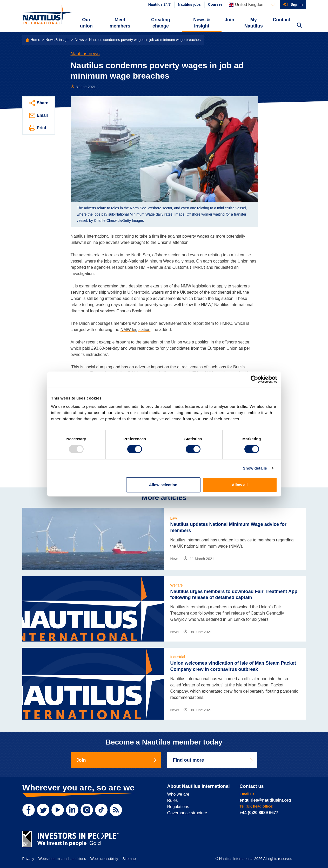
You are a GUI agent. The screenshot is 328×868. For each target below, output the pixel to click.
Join (229, 20)
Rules (173, 800)
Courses (215, 4)
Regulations (178, 807)
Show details (255, 468)
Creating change (161, 23)
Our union (86, 23)
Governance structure (187, 813)
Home (35, 40)
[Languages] (252, 5)
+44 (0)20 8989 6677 (259, 813)
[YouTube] (58, 810)
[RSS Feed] (116, 810)
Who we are (178, 794)
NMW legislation (136, 330)
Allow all (240, 485)
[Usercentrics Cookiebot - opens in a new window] (254, 379)
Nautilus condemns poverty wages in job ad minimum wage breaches (145, 40)
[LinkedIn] (72, 810)
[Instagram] (87, 810)
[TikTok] (101, 810)
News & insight (202, 23)
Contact (282, 20)
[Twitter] (43, 810)
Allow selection (163, 485)
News (79, 40)
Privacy (28, 859)
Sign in (297, 4)
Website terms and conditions (62, 859)
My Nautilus (254, 23)
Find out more (213, 760)
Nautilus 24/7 (159, 4)
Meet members (120, 23)
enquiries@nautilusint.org (265, 800)
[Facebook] (29, 810)
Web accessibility (104, 859)
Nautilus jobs (189, 4)
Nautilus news (85, 54)
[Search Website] (300, 26)
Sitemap (129, 859)
